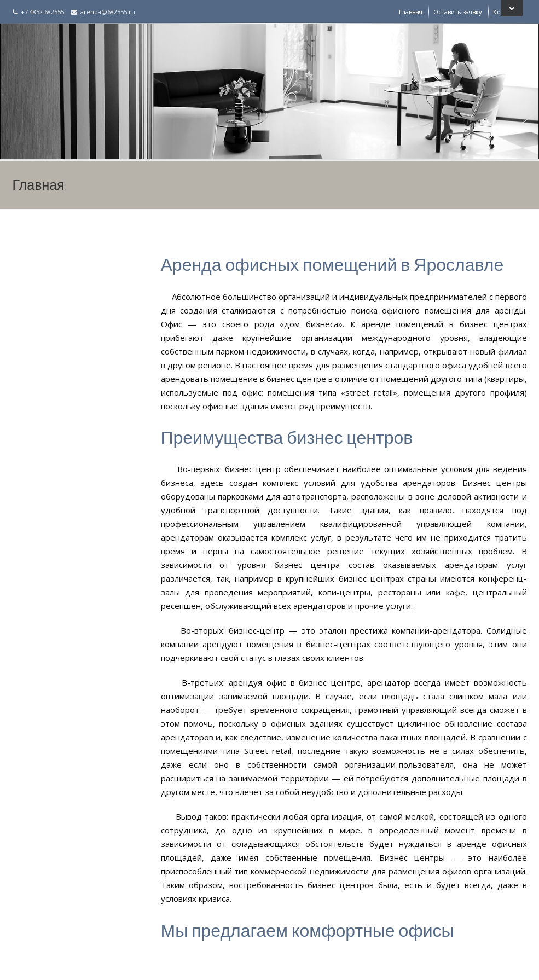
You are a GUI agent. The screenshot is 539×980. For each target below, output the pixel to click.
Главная (411, 12)
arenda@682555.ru (103, 12)
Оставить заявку (458, 12)
